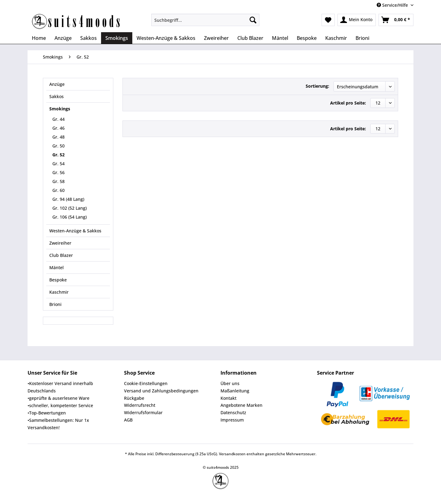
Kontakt (228, 398)
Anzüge (57, 84)
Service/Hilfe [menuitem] (393, 5)
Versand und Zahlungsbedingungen (161, 391)
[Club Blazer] (250, 38)
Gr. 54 (58, 164)
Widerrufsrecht (140, 405)
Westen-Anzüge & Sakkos (75, 231)
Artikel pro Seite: (348, 103)
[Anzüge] (63, 38)
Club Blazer (61, 255)
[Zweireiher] (216, 38)
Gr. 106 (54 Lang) (70, 217)
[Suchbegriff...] (205, 20)
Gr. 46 (58, 128)
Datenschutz (233, 412)
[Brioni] (362, 38)
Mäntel (57, 267)
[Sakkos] (89, 38)
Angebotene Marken (241, 405)
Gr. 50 (58, 146)
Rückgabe (134, 398)
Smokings (60, 109)
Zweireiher (60, 243)
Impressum (232, 420)
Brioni (55, 304)
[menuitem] (205, 23)
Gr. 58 (58, 181)
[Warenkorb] (396, 20)
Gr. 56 (58, 172)
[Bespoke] (307, 38)
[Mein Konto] (357, 20)
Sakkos (57, 96)
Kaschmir (59, 292)
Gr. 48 (58, 137)
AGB (128, 420)
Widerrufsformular (143, 412)
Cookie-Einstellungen (146, 383)
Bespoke (58, 280)
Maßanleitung (235, 391)
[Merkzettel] (328, 20)
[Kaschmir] (336, 38)
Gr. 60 (58, 190)
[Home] (39, 38)
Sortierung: (317, 86)
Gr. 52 (58, 155)
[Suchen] (253, 20)
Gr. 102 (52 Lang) (70, 208)
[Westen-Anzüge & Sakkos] (166, 38)
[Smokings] (117, 38)
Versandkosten (232, 454)
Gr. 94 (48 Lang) (68, 199)
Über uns (230, 383)
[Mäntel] (280, 38)
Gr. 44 (58, 119)
